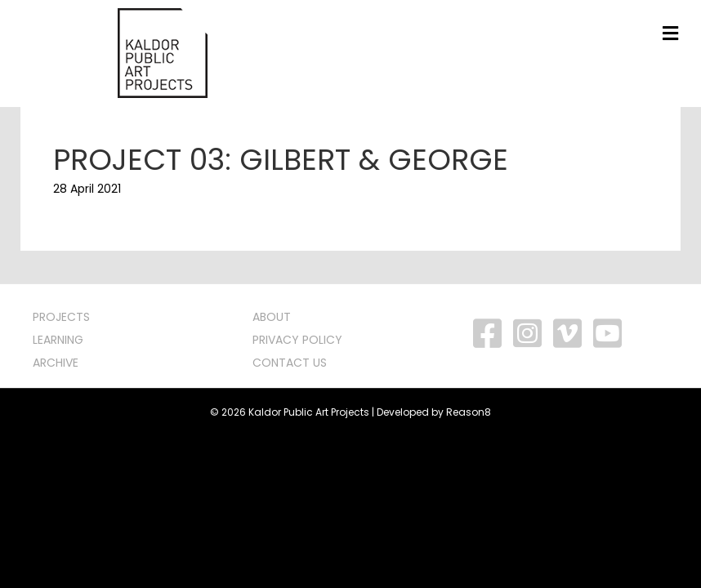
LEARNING (58, 340)
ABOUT (272, 317)
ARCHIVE (56, 363)
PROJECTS (61, 317)
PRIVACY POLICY (297, 340)
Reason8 (469, 412)
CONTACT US (290, 363)
